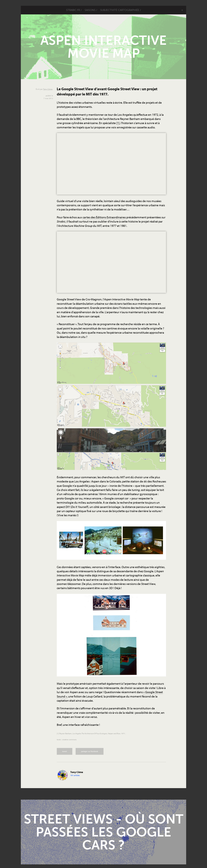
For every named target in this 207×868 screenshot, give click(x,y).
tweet (65, 751)
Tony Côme (48, 89)
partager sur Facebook (90, 751)
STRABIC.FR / (74, 10)
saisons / (91, 10)
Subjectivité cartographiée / (121, 10)
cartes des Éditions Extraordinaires (104, 217)
